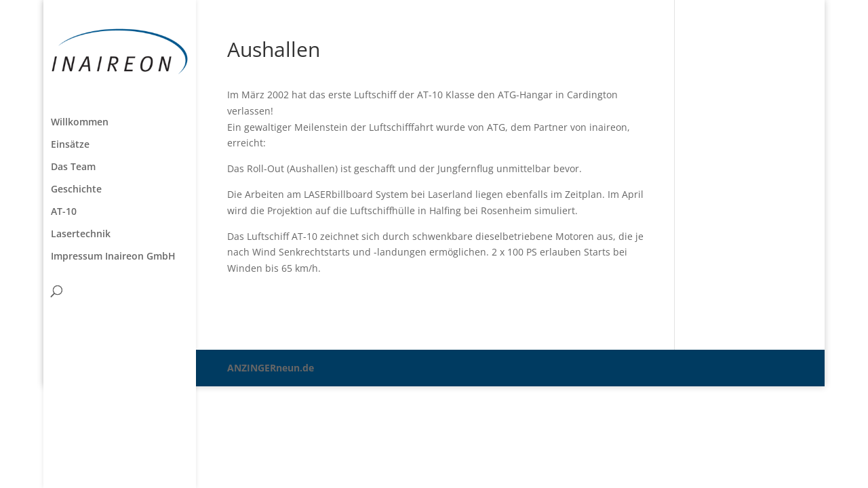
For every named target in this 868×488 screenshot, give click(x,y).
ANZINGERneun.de (271, 368)
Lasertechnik (81, 235)
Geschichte (76, 190)
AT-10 (64, 212)
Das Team (73, 167)
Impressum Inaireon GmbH (113, 257)
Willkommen (80, 123)
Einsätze (70, 145)
